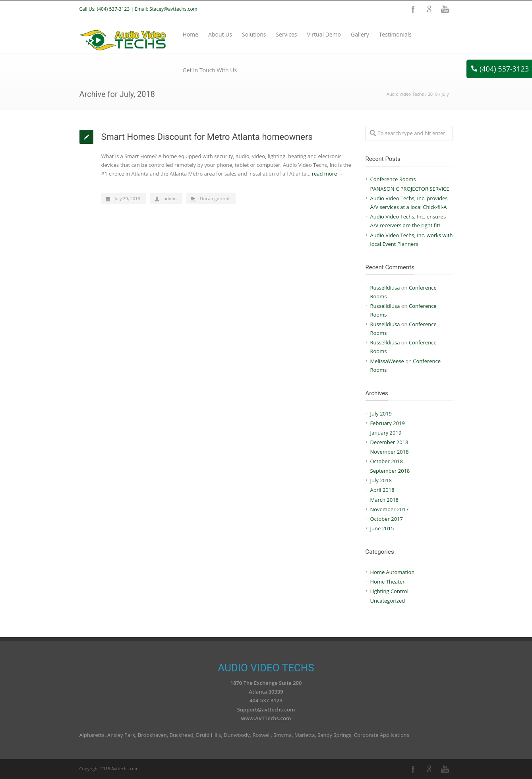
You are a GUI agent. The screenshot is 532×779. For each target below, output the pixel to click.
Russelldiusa (385, 288)
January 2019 (386, 433)
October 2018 (387, 461)
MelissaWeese (387, 361)
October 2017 (387, 519)
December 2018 (389, 442)
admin (170, 198)
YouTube (445, 9)
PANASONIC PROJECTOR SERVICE (410, 189)
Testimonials (395, 34)
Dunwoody (237, 735)
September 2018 (390, 471)
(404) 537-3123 (500, 69)
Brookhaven (152, 735)
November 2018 (390, 452)
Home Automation (393, 572)
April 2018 (382, 490)
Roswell (261, 735)
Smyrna (282, 735)
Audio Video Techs (405, 94)
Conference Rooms (393, 179)
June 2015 (382, 528)
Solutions (254, 34)
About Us (220, 34)
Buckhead (182, 735)
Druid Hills (208, 735)
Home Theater (388, 582)
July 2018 (381, 480)
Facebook (413, 9)
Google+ (429, 9)
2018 (433, 94)
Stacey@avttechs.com (173, 9)
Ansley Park (121, 735)
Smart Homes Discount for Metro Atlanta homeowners (207, 137)
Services (286, 34)
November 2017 (390, 509)
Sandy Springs (334, 735)
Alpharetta (92, 735)
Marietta (305, 735)
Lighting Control (389, 591)
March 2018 (385, 500)
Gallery (360, 34)
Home (191, 34)
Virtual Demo (324, 34)
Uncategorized (215, 198)
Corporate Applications (382, 735)
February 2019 (388, 423)
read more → (328, 174)
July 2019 (381, 414)
